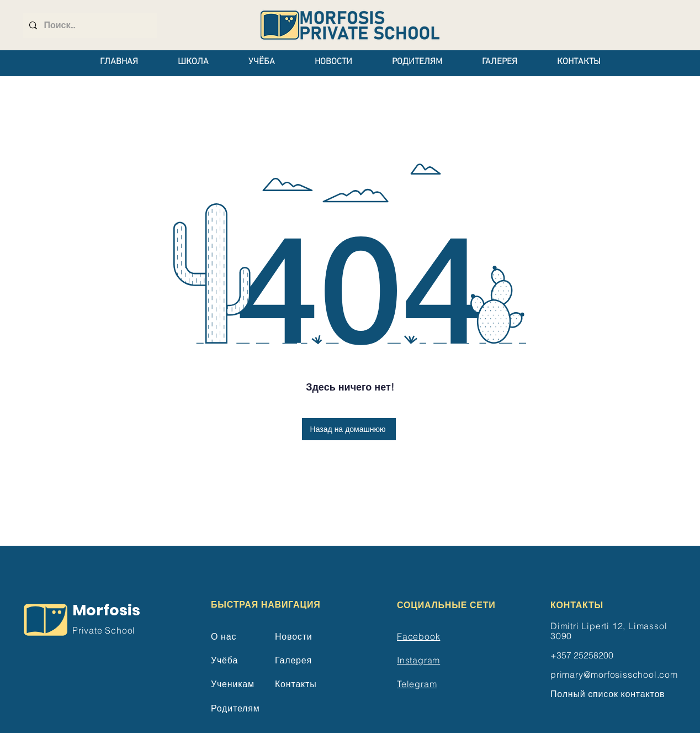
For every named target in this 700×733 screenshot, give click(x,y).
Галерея (293, 660)
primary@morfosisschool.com (614, 674)
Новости (294, 636)
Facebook (418, 636)
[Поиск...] (89, 25)
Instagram (418, 660)
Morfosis (106, 610)
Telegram (417, 684)
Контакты (296, 684)
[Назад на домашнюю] (349, 429)
